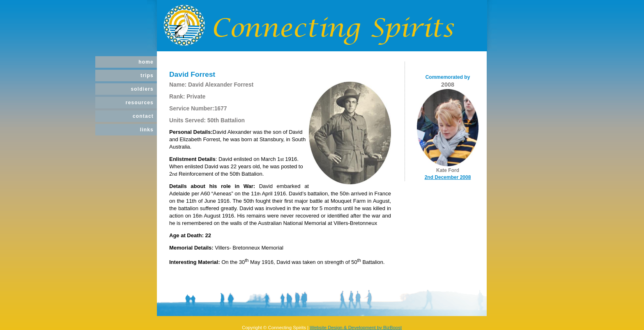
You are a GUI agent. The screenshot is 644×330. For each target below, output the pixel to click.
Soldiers (142, 89)
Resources (140, 103)
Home (146, 62)
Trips (147, 76)
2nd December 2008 (448, 177)
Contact (143, 116)
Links (147, 130)
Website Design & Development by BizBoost (356, 328)
